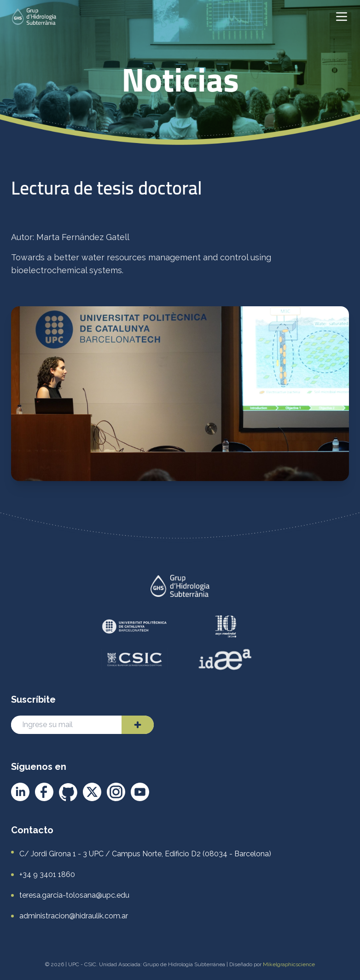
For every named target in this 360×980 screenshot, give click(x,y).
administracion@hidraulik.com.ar (74, 916)
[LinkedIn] (20, 792)
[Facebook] (44, 792)
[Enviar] (138, 725)
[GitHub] (68, 792)
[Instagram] (116, 792)
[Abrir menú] (342, 17)
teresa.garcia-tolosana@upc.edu (74, 895)
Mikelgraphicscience (289, 964)
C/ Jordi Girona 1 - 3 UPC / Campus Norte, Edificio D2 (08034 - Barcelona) (145, 854)
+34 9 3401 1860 (47, 874)
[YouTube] (140, 792)
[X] (92, 792)
